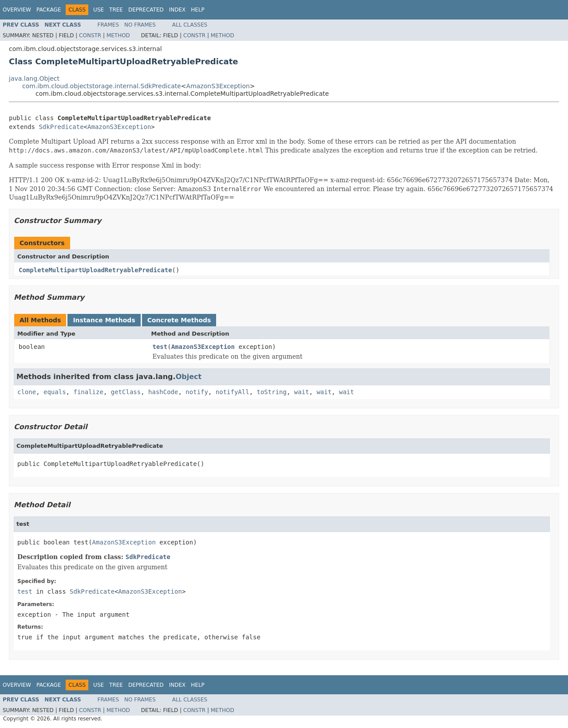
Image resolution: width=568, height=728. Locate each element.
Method (118, 35)
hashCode (163, 392)
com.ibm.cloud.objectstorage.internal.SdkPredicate (102, 86)
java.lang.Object (34, 78)
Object (189, 377)
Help (198, 10)
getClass (126, 392)
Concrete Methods (179, 320)
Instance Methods (104, 320)
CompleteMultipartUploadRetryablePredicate (95, 270)
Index (177, 10)
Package (49, 10)
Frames (108, 25)
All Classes (190, 25)
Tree (116, 10)
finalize (88, 392)
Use (99, 10)
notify (197, 392)
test (160, 347)
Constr (90, 35)
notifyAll (233, 392)
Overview (17, 10)
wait (302, 392)
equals (55, 392)
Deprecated (146, 10)
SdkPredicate (61, 127)
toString (272, 392)
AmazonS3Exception (218, 86)
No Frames (140, 25)
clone (27, 392)
